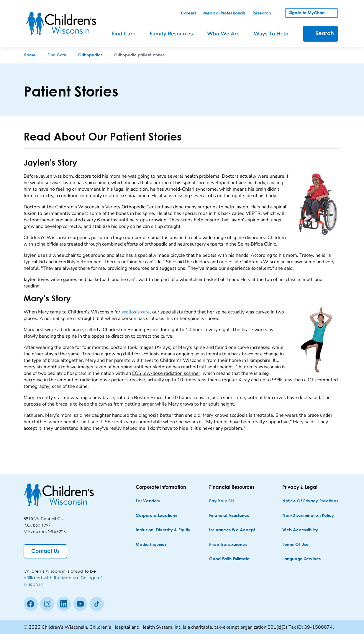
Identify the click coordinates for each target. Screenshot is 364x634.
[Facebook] (31, 604)
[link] (188, 13)
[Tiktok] (97, 604)
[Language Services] (301, 559)
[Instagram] (47, 604)
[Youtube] (80, 604)
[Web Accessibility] (300, 530)
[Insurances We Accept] (232, 530)
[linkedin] (64, 604)
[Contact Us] (45, 551)
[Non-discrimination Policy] (308, 516)
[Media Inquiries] (151, 545)
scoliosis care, (136, 312)
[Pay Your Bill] (221, 501)
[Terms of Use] (295, 545)
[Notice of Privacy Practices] (310, 501)
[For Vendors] (148, 501)
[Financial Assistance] (229, 516)
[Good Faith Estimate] (229, 559)
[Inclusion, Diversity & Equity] (163, 530)
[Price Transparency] (228, 545)
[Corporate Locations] (156, 516)
